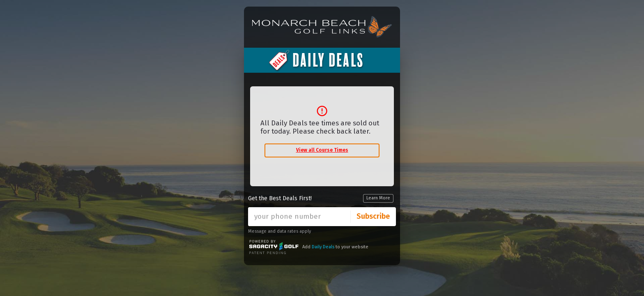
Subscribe (373, 216)
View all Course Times (322, 150)
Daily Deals (323, 247)
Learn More (378, 198)
